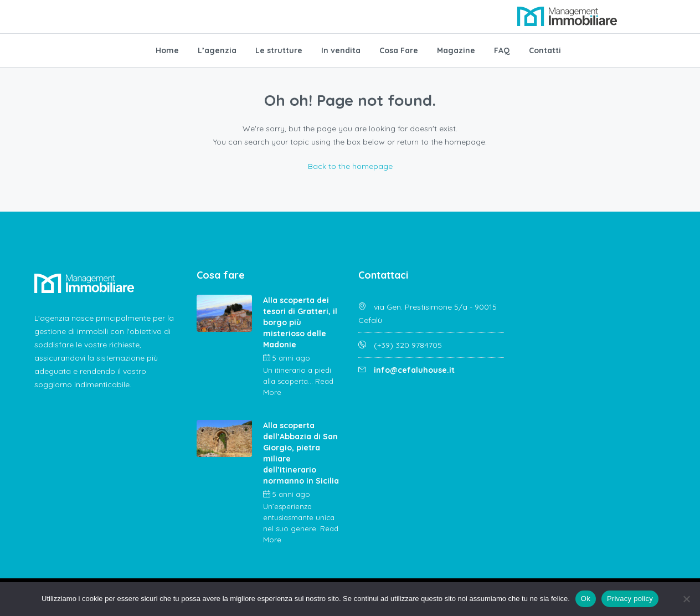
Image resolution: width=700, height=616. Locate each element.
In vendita (341, 50)
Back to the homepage (350, 166)
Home (167, 50)
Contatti (545, 50)
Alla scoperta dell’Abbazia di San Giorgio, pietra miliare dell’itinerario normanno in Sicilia (301, 453)
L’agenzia (217, 50)
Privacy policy (630, 599)
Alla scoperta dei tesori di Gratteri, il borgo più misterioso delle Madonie (300, 322)
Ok (586, 599)
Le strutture (279, 50)
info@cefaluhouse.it (414, 370)
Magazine (456, 50)
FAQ (502, 50)
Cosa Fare (399, 50)
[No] (686, 599)
